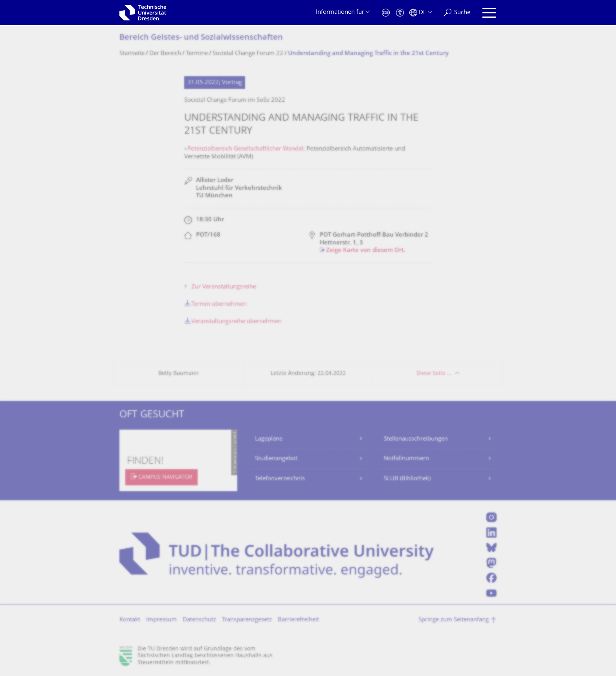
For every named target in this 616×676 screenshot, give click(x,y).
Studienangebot (276, 459)
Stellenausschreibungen (416, 439)
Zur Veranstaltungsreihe (224, 287)
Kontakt (130, 620)
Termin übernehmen (219, 304)
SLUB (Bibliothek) (407, 479)
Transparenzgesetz (247, 620)
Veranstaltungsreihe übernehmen (236, 322)
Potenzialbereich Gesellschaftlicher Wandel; (247, 149)
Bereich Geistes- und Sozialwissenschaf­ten (201, 38)
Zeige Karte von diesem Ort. (366, 251)
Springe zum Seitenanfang (454, 620)
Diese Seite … (434, 374)
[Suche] (457, 13)
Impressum (161, 620)
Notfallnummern (406, 459)
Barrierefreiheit (298, 620)
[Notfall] (386, 13)
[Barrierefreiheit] (400, 13)
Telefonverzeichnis (280, 479)
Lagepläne (269, 439)
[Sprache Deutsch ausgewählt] (421, 13)
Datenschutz (199, 620)
